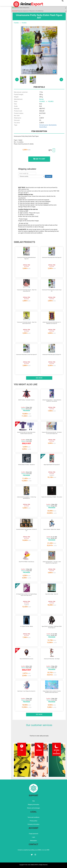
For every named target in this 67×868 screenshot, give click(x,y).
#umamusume (44, 125)
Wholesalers (34, 841)
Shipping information (33, 805)
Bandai (41, 99)
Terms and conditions (34, 817)
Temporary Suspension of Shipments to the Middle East (28, 11)
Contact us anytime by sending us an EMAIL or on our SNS (33, 850)
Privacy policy (33, 821)
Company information (33, 824)
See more (39, 378)
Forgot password (33, 834)
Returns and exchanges (33, 808)
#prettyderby (53, 125)
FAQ (33, 801)
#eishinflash (43, 127)
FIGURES (16, 23)
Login (34, 837)
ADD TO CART (39, 159)
